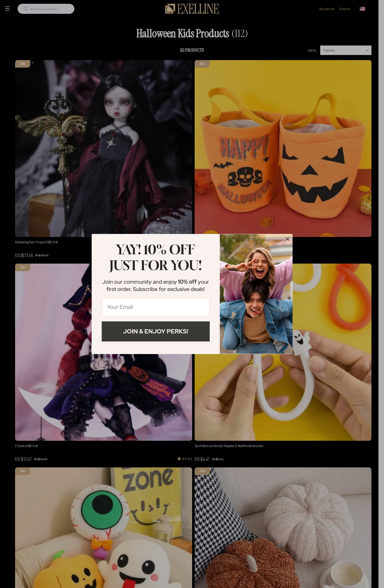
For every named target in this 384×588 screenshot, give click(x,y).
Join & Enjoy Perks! (156, 331)
